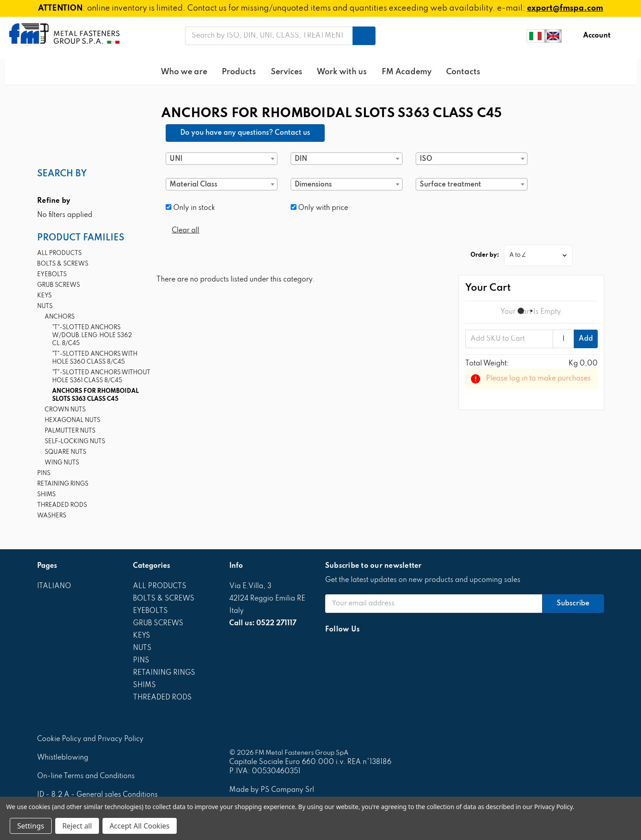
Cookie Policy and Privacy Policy (90, 739)
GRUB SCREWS (59, 285)
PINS (44, 473)
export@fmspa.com (565, 8)
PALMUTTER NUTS (70, 431)
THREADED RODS (62, 505)
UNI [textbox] (176, 159)
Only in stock (190, 208)
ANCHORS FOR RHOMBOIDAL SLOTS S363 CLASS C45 (95, 395)
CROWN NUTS (65, 410)
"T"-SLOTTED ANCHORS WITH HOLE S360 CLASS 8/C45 (95, 358)
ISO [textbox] (426, 159)
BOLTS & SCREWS (63, 264)
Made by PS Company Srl (272, 790)
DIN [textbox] (301, 159)
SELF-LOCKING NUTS (75, 442)
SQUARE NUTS (65, 452)
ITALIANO (54, 586)
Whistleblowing (63, 758)
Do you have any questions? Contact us (245, 133)
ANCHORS (60, 317)
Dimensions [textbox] (313, 185)
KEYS (44, 296)
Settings (31, 826)
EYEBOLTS (52, 275)
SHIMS (46, 495)
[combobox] (222, 159)
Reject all (77, 826)
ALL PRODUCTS (59, 253)
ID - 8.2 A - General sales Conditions (97, 795)
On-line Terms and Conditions (86, 776)
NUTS (45, 306)
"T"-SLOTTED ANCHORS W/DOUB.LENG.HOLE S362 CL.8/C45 (92, 336)
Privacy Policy (553, 807)
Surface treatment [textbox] (450, 185)
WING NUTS (62, 463)
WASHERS (52, 516)
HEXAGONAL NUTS (72, 420)
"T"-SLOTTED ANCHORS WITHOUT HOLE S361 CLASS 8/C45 (101, 377)
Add (586, 339)
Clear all (186, 231)
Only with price (319, 208)
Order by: (485, 255)
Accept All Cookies (140, 826)
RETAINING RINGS (63, 484)
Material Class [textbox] (193, 185)
